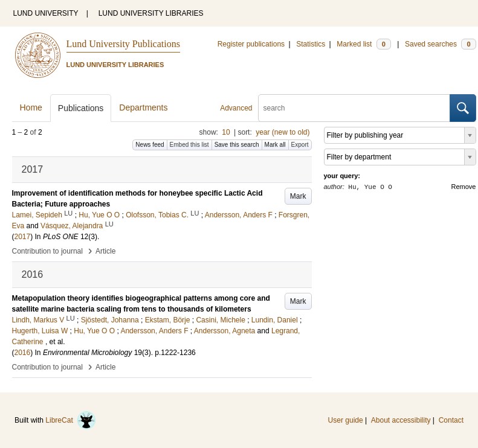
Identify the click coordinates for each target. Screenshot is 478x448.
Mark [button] (298, 196)
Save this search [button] (237, 145)
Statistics (311, 44)
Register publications (251, 44)
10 (226, 132)
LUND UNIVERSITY (46, 13)
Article (105, 251)
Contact (451, 420)
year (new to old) (283, 132)
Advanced (236, 108)
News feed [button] (150, 145)
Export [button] (300, 145)
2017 (23, 237)
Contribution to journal (47, 251)
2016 (23, 353)
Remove (464, 187)
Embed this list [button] (189, 145)
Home (31, 107)
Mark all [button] (275, 145)
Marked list (363, 44)
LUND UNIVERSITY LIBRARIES (151, 13)
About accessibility (401, 420)
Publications (81, 108)
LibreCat (71, 420)
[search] (354, 108)
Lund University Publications (123, 44)
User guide (346, 420)
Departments (143, 107)
